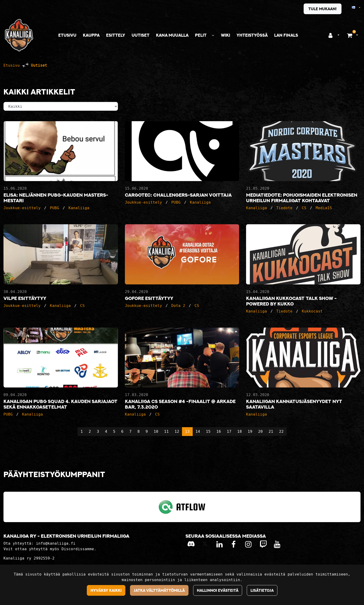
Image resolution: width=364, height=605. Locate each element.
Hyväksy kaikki (106, 590)
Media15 (324, 208)
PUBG (55, 208)
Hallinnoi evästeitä (218, 590)
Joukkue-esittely (22, 208)
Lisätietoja (262, 590)
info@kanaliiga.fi (56, 543)
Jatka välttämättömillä (159, 590)
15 (208, 431)
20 (260, 431)
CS (304, 208)
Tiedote (284, 208)
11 (166, 431)
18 (240, 431)
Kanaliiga (79, 208)
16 (219, 431)
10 (156, 431)
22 (281, 431)
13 (187, 431)
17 (229, 431)
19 (250, 431)
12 (177, 431)
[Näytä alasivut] (213, 35)
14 (198, 431)
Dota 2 (178, 306)
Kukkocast (312, 311)
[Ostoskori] (350, 35)
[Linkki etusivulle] (19, 35)
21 (271, 431)
